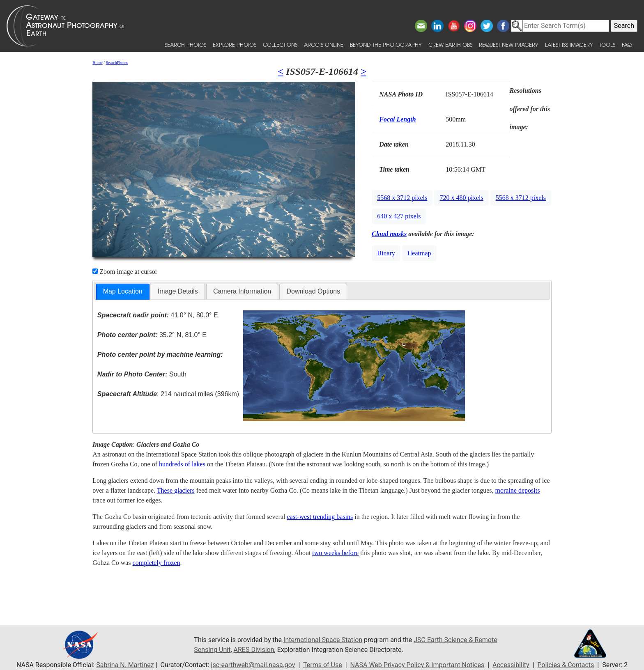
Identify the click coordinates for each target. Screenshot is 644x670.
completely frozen (156, 563)
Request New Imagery (509, 45)
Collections (280, 45)
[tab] (123, 292)
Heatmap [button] (419, 253)
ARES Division (254, 650)
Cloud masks (389, 234)
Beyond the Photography (386, 45)
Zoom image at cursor (125, 272)
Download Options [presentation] (313, 291)
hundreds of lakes (182, 464)
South (142, 374)
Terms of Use (323, 665)
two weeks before (335, 553)
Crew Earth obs (450, 45)
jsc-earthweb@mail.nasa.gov (253, 665)
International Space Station (323, 640)
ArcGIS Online (324, 45)
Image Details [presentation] (178, 291)
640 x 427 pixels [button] (399, 216)
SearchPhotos (117, 63)
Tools (607, 45)
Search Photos (185, 45)
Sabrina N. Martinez (125, 665)
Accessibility (511, 665)
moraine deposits (518, 490)
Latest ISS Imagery (569, 45)
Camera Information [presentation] (242, 291)
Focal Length (397, 119)
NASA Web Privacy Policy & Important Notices (417, 665)
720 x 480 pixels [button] (461, 198)
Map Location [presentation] (123, 291)
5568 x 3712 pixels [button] (402, 198)
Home (97, 63)
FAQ (627, 45)
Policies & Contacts (566, 665)
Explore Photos (235, 45)
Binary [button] (386, 253)
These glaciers (176, 490)
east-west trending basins (320, 517)
